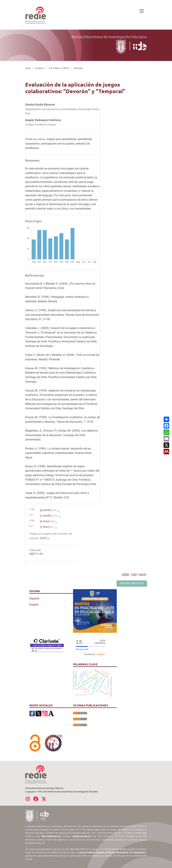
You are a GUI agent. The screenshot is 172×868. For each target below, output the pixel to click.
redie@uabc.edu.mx (82, 836)
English (34, 605)
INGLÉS (50, 521)
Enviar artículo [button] (132, 583)
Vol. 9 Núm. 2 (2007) (59, 68)
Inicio (28, 68)
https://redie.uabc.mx (51, 836)
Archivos (40, 68)
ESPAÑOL (51, 510)
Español (34, 598)
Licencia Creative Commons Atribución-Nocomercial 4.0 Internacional (112, 852)
